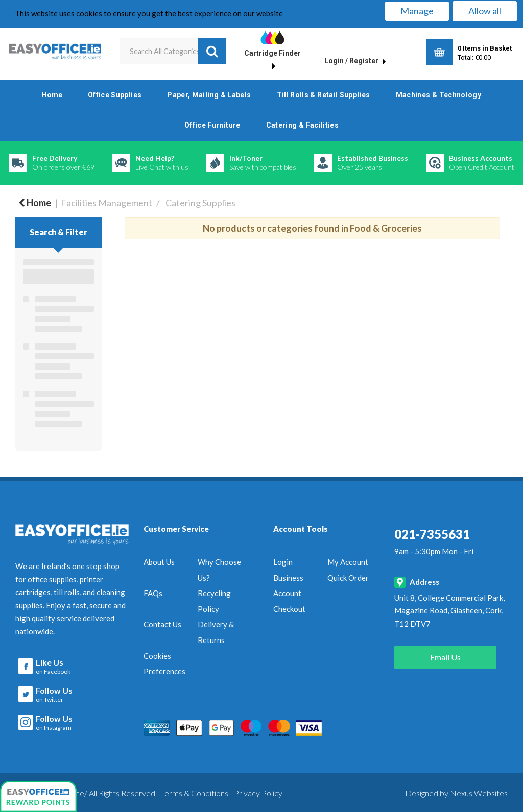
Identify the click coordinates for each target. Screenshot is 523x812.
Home (52, 95)
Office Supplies (115, 95)
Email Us (445, 657)
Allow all (485, 11)
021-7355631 (432, 534)
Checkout (289, 609)
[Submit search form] (212, 51)
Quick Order (348, 578)
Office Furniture (212, 125)
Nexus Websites (479, 791)
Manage (417, 11)
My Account (348, 562)
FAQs (153, 593)
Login (283, 562)
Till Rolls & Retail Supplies (324, 95)
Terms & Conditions (195, 791)
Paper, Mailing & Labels (209, 95)
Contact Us (162, 624)
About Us (159, 562)
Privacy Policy (258, 791)
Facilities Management (106, 203)
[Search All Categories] (173, 51)
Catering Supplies (200, 203)
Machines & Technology (439, 95)
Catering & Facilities (303, 125)
